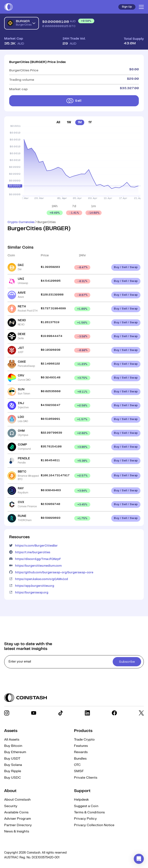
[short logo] (8, 7)
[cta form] (74, 662)
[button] (139, 859)
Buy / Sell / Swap (126, 267)
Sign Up (127, 7)
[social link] (7, 713)
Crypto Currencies (21, 222)
